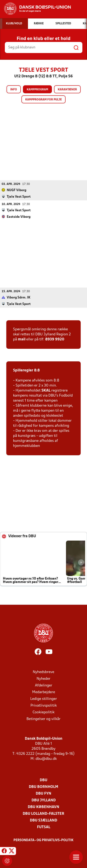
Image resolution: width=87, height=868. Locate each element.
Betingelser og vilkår (43, 719)
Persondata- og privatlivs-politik (43, 840)
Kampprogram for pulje (43, 100)
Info (14, 90)
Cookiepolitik (43, 712)
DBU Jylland (44, 800)
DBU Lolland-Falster (43, 814)
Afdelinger (44, 685)
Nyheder (43, 679)
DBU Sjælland (43, 820)
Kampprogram (37, 90)
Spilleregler (23, 370)
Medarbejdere (44, 692)
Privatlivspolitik (44, 705)
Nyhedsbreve (43, 672)
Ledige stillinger (44, 699)
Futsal (44, 827)
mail (22, 339)
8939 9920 (55, 339)
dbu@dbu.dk (46, 759)
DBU (43, 780)
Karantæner (67, 90)
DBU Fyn (43, 793)
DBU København (43, 807)
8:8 (36, 370)
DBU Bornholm (43, 787)
